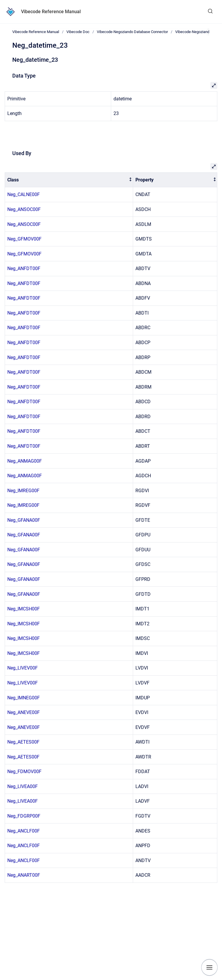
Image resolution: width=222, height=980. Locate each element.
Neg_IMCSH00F (24, 609)
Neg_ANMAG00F (25, 461)
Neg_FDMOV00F (24, 772)
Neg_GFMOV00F (24, 239)
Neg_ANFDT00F (24, 268)
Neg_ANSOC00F (24, 209)
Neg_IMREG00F (23, 491)
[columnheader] (69, 180)
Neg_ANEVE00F (24, 712)
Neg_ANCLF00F (24, 831)
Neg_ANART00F (24, 875)
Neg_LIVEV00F (23, 668)
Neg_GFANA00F (24, 520)
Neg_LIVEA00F (23, 786)
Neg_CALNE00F (24, 194)
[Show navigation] (209, 967)
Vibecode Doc (78, 32)
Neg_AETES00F (23, 742)
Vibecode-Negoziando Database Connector (132, 32)
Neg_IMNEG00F (24, 698)
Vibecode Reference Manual (51, 12)
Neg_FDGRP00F (24, 816)
